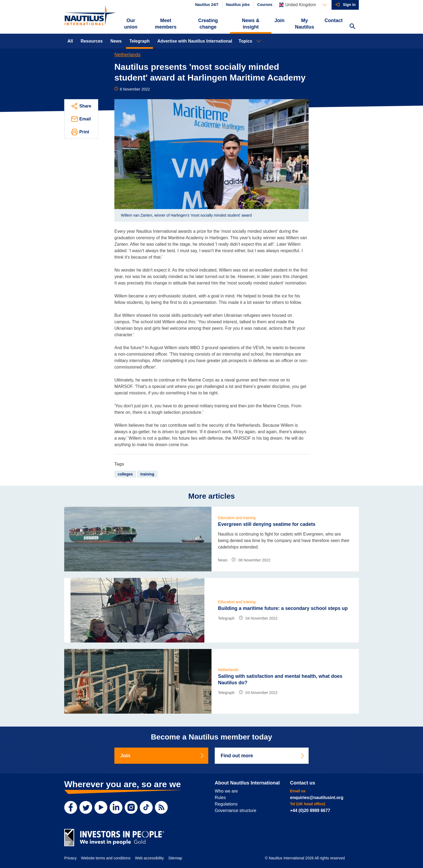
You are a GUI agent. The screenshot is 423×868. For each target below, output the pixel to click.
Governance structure (236, 810)
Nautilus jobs (238, 5)
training (147, 474)
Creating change (208, 24)
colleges (125, 474)
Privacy (70, 858)
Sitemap (175, 858)
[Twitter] (86, 807)
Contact (334, 20)
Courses (265, 5)
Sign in (349, 5)
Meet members (166, 24)
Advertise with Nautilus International (195, 41)
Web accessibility (149, 858)
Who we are (226, 791)
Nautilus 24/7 (207, 5)
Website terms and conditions (106, 858)
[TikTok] (146, 807)
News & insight (251, 24)
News (116, 41)
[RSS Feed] (161, 807)
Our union (131, 24)
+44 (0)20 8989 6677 (310, 810)
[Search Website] (352, 27)
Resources (92, 41)
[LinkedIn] (116, 807)
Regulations (226, 804)
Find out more (263, 756)
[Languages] (303, 5)
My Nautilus (304, 24)
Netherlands (127, 55)
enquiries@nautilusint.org (317, 798)
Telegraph (139, 41)
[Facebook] (71, 807)
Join (280, 20)
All (70, 41)
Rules (220, 798)
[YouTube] (101, 807)
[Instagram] (131, 807)
